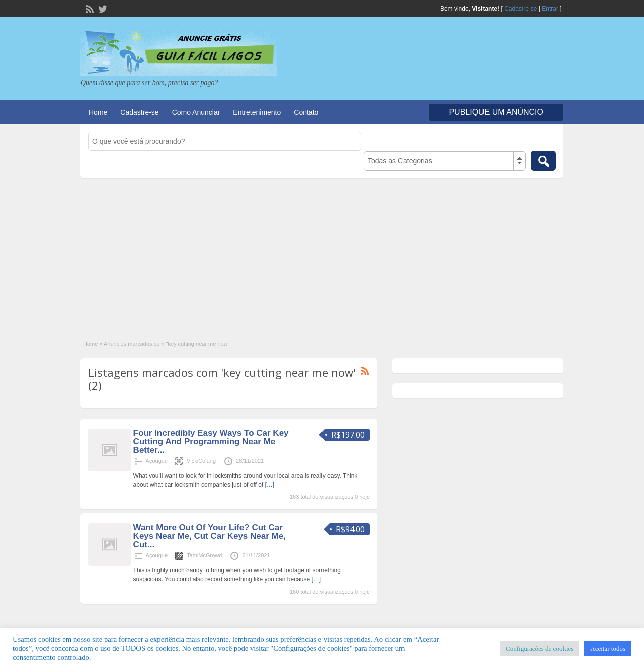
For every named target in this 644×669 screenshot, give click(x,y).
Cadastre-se (520, 9)
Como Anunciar (196, 112)
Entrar (550, 9)
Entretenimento (257, 112)
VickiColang (201, 461)
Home (98, 112)
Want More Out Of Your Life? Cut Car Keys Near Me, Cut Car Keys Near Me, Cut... (210, 536)
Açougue (157, 461)
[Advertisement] (322, 254)
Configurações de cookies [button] (539, 649)
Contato (306, 112)
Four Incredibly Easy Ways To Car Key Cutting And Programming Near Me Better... (211, 441)
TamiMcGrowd (204, 555)
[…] (270, 485)
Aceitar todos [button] (608, 649)
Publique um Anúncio (496, 112)
